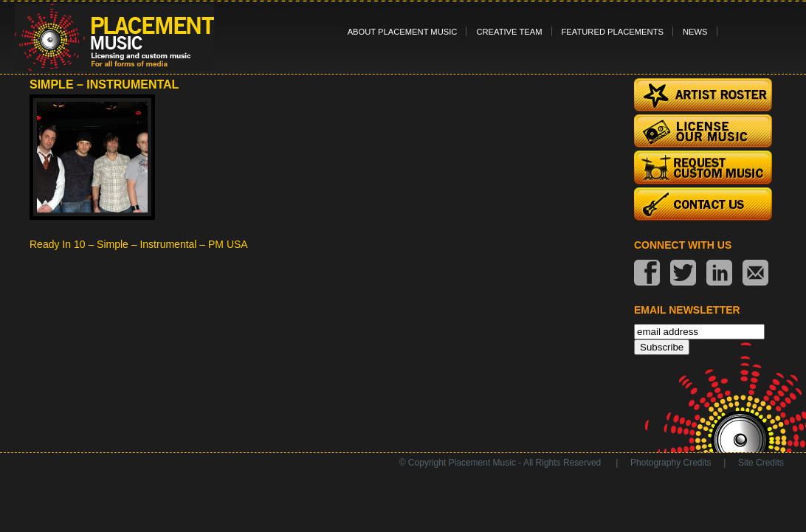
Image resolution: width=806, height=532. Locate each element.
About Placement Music (403, 32)
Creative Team (509, 32)
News (695, 32)
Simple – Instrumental (104, 84)
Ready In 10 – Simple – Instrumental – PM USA (139, 244)
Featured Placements (613, 32)
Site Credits (761, 463)
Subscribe (662, 347)
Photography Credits (671, 463)
